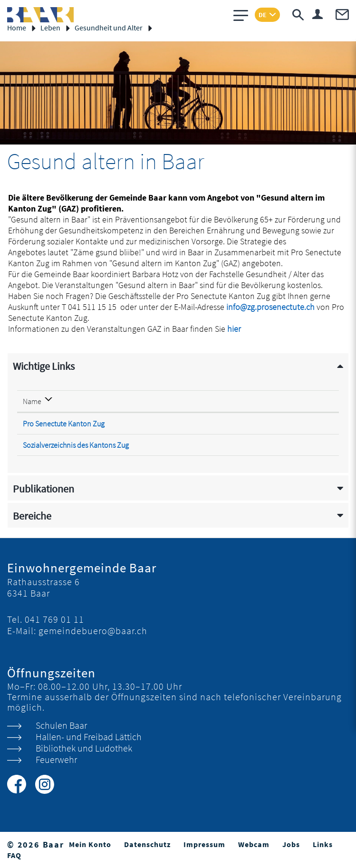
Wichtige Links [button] (44, 366)
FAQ (14, 855)
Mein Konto (90, 844)
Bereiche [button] (32, 516)
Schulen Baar (61, 725)
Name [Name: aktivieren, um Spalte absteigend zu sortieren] (32, 401)
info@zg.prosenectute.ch (270, 307)
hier (240, 329)
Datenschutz (147, 844)
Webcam (254, 844)
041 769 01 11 (54, 619)
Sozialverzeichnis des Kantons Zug (81, 445)
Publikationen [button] (43, 489)
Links (323, 844)
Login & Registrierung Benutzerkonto (318, 14)
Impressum (204, 844)
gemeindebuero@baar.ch (93, 631)
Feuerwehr (56, 759)
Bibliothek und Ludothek (84, 748)
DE (263, 15)
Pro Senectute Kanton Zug (69, 424)
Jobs (291, 844)
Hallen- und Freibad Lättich (89, 737)
